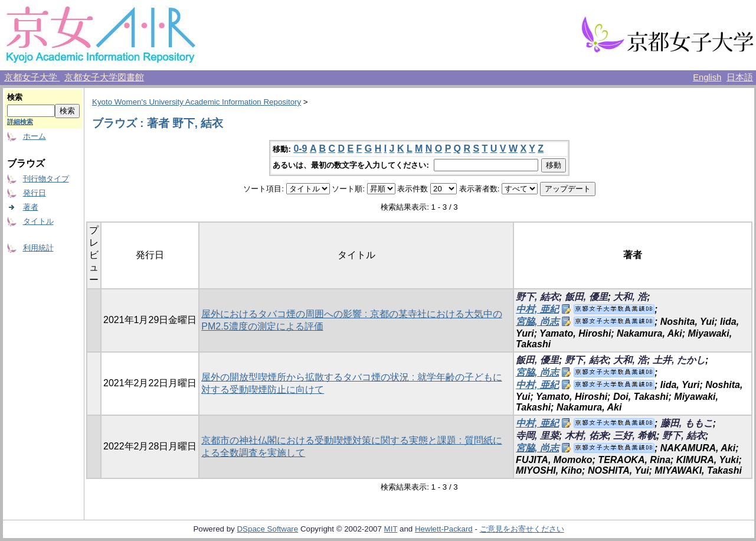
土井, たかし (679, 360)
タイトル (38, 221)
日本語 (740, 77)
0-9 (300, 149)
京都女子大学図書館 (104, 77)
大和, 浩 (630, 297)
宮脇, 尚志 (537, 322)
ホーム (35, 136)
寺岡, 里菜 (537, 436)
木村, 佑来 (586, 436)
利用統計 (38, 248)
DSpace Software (267, 529)
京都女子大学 (32, 77)
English (707, 77)
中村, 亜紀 (537, 309)
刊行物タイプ (46, 179)
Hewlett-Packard (444, 529)
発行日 (35, 193)
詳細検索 (20, 122)
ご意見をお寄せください (522, 529)
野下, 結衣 (537, 297)
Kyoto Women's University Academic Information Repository (197, 102)
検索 (15, 97)
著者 (31, 207)
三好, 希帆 (635, 436)
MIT (391, 529)
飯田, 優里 (586, 297)
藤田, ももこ (687, 423)
